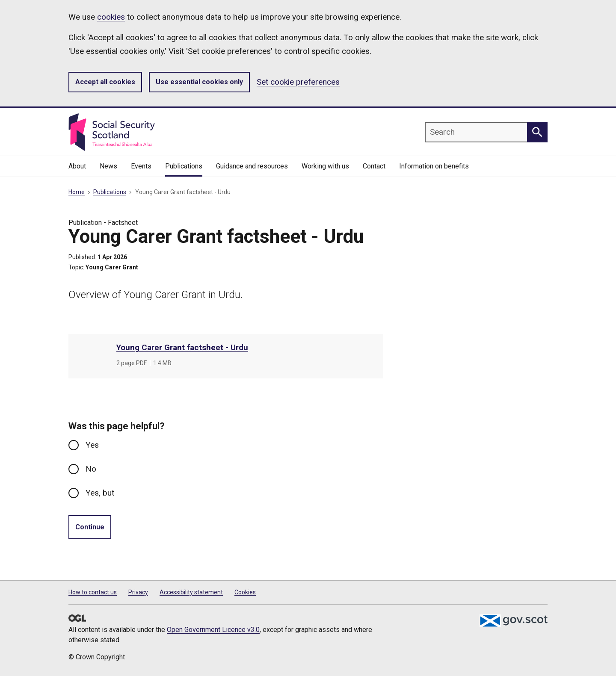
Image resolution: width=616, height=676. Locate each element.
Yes (92, 445)
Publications (110, 192)
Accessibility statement (191, 592)
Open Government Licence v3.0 (213, 630)
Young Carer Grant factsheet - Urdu (182, 347)
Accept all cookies (105, 82)
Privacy (138, 592)
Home (77, 192)
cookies (111, 17)
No (91, 469)
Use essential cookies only (199, 82)
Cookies (245, 592)
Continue (90, 527)
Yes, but (100, 493)
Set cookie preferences (298, 82)
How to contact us (93, 592)
